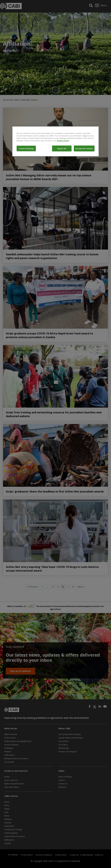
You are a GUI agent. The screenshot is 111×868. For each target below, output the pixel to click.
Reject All (62, 148)
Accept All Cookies (84, 148)
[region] (55, 141)
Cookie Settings (26, 148)
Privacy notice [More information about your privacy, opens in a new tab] (63, 141)
